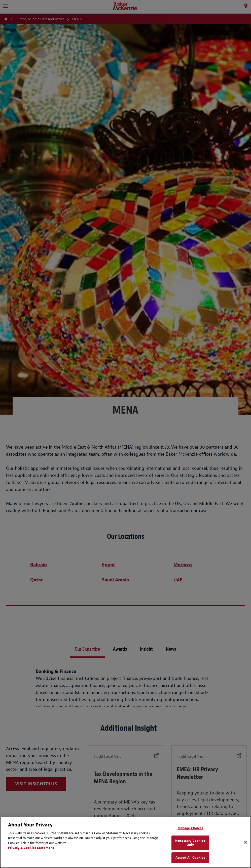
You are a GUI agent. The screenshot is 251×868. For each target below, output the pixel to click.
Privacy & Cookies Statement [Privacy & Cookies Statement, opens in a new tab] (31, 848)
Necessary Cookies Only (190, 843)
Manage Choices (190, 828)
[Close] (245, 842)
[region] (125, 842)
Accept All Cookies (190, 858)
